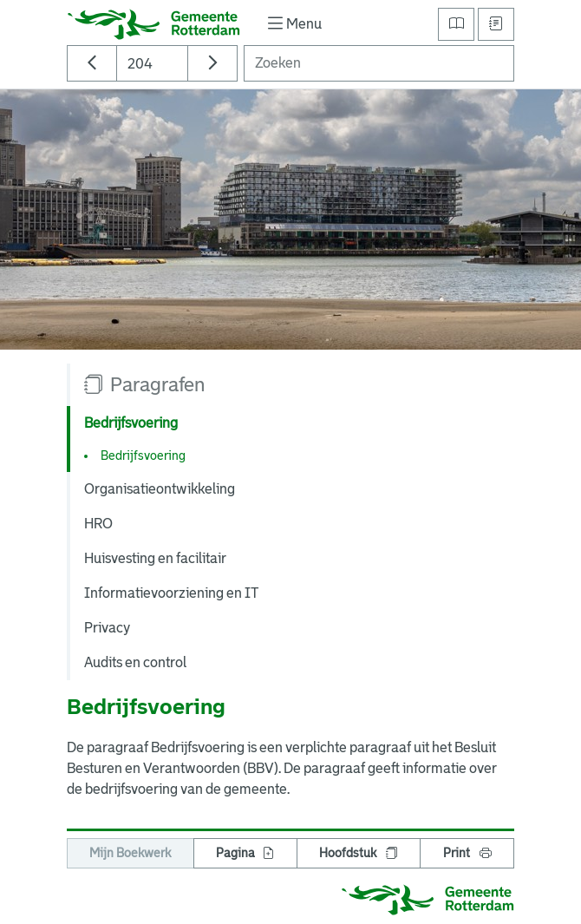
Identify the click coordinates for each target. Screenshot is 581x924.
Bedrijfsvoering (143, 455)
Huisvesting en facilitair (155, 558)
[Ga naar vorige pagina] (92, 63)
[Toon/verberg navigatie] (293, 24)
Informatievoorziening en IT (171, 593)
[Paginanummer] (152, 63)
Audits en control (135, 662)
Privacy (107, 628)
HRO (98, 524)
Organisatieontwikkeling (160, 489)
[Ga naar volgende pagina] (212, 63)
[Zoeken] (379, 63)
